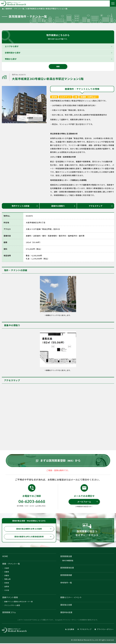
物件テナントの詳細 (25, 206)
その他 (7, 591)
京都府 (7, 576)
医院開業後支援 (67, 568)
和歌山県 (7, 580)
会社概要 (70, 630)
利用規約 (83, 620)
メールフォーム (88, 502)
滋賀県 (7, 587)
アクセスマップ (101, 206)
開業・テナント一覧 (11, 564)
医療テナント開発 (10, 598)
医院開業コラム (9, 613)
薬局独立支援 (66, 605)
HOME (5, 557)
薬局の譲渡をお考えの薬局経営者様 (33, 537)
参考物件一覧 (66, 583)
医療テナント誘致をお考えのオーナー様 (19, 602)
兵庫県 (7, 572)
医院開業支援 (66, 557)
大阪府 (7, 568)
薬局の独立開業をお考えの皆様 (34, 529)
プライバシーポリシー (70, 620)
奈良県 (7, 583)
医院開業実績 (66, 576)
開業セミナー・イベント (71, 598)
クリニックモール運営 (12, 606)
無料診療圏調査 (68, 561)
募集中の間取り (63, 206)
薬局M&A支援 (66, 613)
